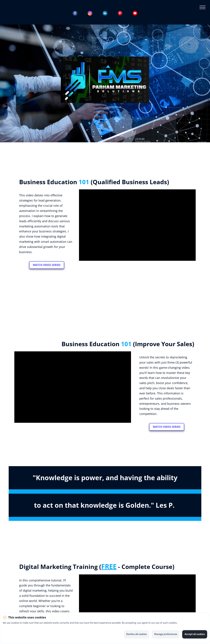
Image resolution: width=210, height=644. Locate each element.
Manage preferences (166, 634)
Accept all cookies (195, 634)
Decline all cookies (137, 634)
